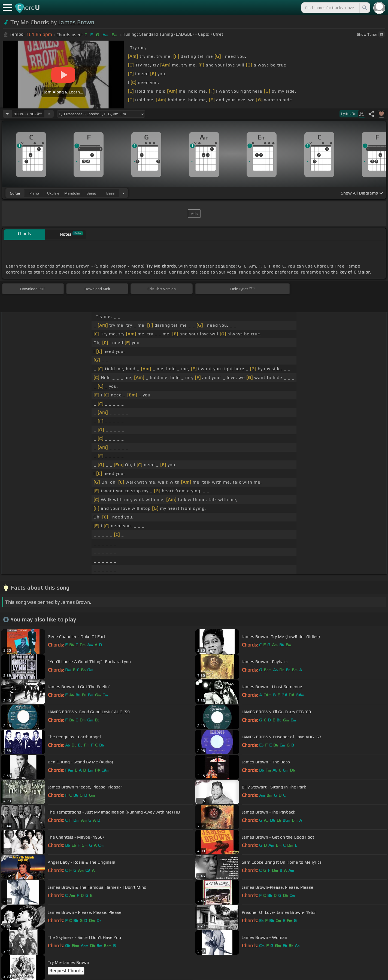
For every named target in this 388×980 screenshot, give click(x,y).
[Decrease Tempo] (7, 114)
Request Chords (66, 971)
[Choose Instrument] (123, 193)
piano (34, 193)
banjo (91, 193)
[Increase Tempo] (49, 114)
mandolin (72, 193)
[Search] (364, 8)
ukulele (53, 193)
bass (110, 193)
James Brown (76, 22)
